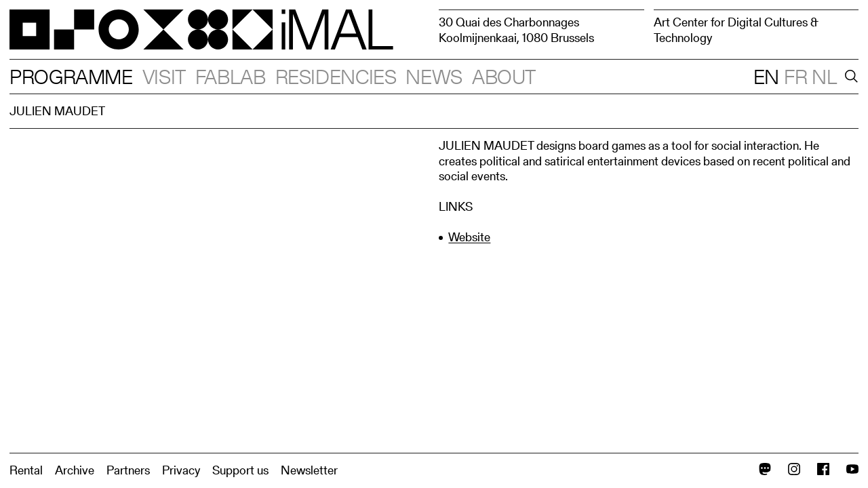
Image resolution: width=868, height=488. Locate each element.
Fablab (231, 77)
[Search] (849, 77)
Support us (240, 470)
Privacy (181, 470)
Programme (71, 77)
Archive (75, 470)
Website (469, 237)
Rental (26, 470)
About (504, 77)
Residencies (336, 77)
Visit (164, 77)
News (434, 77)
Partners (128, 470)
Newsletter (309, 470)
